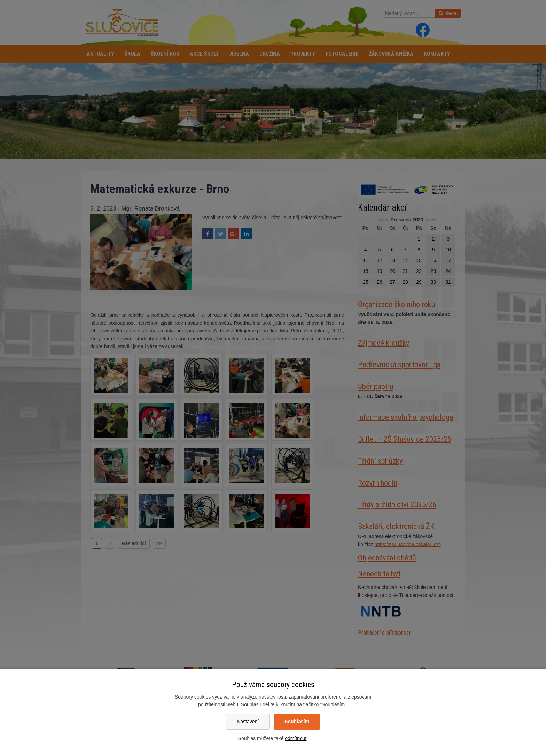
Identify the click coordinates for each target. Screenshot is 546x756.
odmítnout (296, 738)
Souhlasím (297, 722)
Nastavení (248, 722)
